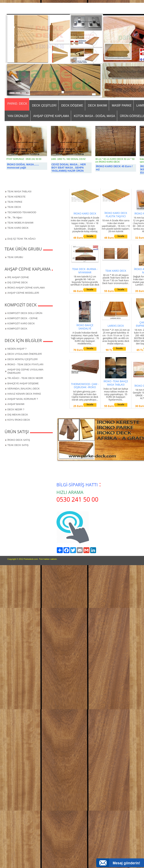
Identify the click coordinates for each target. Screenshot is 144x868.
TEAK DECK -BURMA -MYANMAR (85, 271)
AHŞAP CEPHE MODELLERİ (23, 293)
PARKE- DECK (17, 104)
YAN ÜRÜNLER (18, 116)
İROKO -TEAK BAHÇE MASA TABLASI (116, 383)
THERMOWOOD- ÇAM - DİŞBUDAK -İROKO (85, 386)
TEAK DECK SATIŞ (18, 445)
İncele (90, 236)
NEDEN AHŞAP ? (17, 349)
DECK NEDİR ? (16, 409)
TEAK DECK (14, 207)
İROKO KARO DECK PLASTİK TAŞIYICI (116, 215)
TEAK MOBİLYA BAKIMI (20, 223)
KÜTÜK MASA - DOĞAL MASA (94, 116)
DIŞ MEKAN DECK (18, 415)
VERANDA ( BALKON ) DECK (24, 389)
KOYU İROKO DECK (19, 420)
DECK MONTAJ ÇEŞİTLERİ (22, 359)
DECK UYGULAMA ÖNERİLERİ (25, 354)
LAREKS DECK (116, 326)
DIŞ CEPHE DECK (18, 282)
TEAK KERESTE (16, 197)
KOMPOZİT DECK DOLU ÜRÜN (25, 313)
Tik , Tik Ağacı (15, 218)
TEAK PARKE (15, 202)
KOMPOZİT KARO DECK (21, 323)
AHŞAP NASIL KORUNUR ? (23, 399)
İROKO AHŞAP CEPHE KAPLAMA (26, 288)
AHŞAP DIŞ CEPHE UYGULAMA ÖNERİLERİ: (25, 371)
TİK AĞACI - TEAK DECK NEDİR (25, 378)
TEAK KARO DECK (18, 228)
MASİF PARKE (122, 105)
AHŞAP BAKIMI (16, 404)
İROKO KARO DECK (85, 213)
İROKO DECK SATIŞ (19, 440)
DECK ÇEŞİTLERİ (44, 105)
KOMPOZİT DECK (17, 329)
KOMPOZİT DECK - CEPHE (23, 318)
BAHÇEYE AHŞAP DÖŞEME (23, 383)
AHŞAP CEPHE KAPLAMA (51, 116)
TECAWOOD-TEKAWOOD (22, 212)
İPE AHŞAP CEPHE (18, 277)
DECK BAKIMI (97, 105)
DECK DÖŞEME (72, 105)
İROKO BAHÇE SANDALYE (85, 327)
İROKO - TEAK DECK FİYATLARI (25, 364)
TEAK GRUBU (15, 257)
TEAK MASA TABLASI (19, 191)
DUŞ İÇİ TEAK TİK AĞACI (21, 239)
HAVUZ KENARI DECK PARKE (24, 394)
